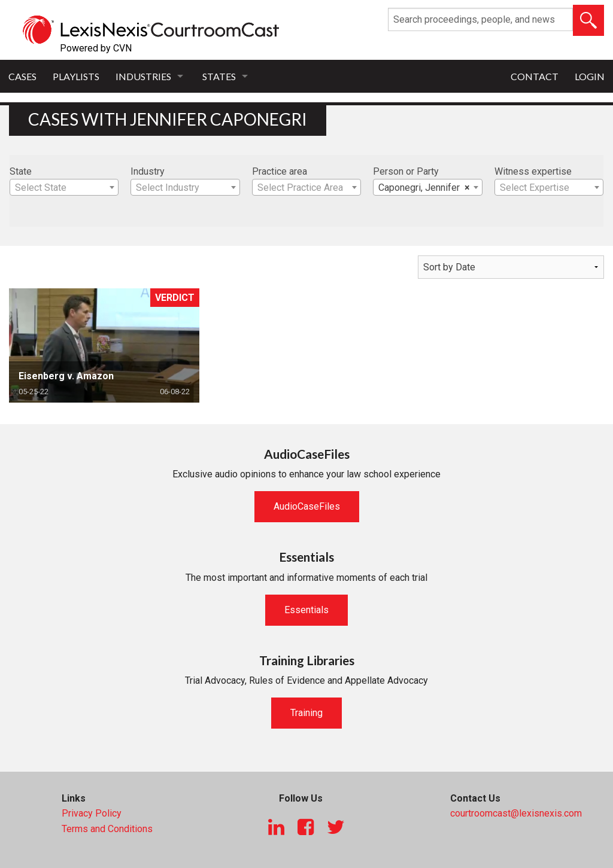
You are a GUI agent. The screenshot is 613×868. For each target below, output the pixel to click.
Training (306, 713)
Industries (143, 76)
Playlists (76, 76)
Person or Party (406, 171)
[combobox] (64, 187)
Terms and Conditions (107, 829)
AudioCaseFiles (307, 506)
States (219, 76)
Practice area (280, 171)
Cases (22, 76)
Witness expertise (533, 171)
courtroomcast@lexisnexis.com (516, 813)
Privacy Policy (92, 813)
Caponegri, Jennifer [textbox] (424, 188)
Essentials (306, 610)
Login (590, 76)
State (21, 171)
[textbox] (64, 188)
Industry (148, 171)
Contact (535, 76)
